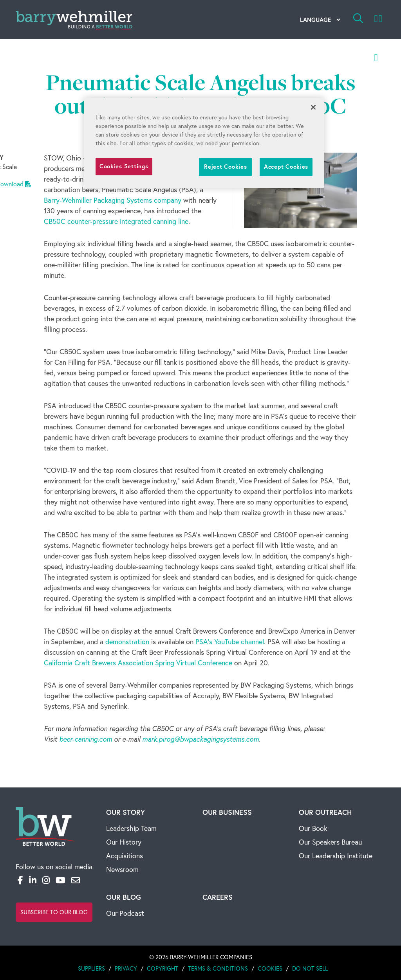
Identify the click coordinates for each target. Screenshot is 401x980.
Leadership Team (131, 828)
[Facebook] (20, 880)
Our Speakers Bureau (330, 842)
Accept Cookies (286, 167)
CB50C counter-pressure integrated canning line (116, 221)
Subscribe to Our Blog (54, 912)
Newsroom (122, 869)
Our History (124, 842)
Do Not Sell (310, 968)
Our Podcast (125, 913)
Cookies (270, 968)
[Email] (76, 880)
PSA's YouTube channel (230, 642)
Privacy (126, 968)
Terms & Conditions (218, 968)
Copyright (163, 968)
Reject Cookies (225, 167)
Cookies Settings (124, 166)
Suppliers (91, 968)
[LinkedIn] (33, 880)
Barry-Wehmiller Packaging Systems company (113, 200)
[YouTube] (61, 880)
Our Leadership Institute (336, 856)
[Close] (313, 107)
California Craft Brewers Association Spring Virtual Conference (138, 663)
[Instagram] (46, 880)
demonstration (127, 642)
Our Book (313, 828)
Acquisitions (125, 856)
